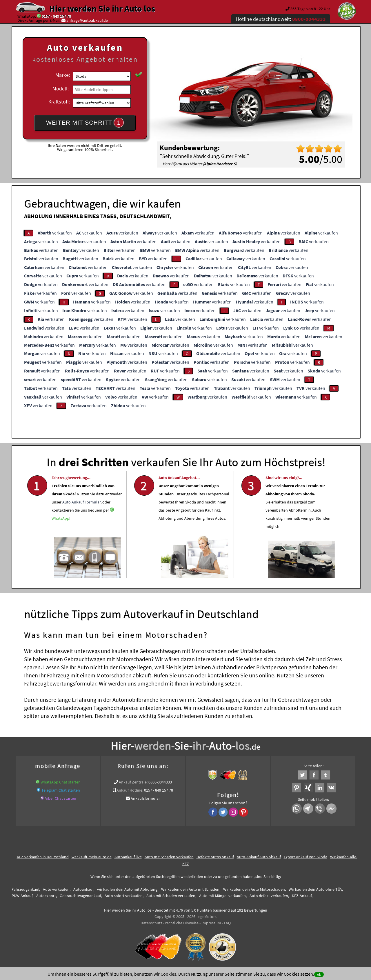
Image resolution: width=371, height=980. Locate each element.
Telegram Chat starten (61, 790)
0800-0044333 (160, 782)
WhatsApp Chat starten (61, 782)
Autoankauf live (128, 857)
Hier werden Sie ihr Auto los (102, 8)
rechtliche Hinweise (182, 923)
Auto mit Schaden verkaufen (169, 857)
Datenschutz (151, 923)
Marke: (63, 75)
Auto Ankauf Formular (81, 516)
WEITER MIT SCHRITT (85, 123)
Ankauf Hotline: (130, 790)
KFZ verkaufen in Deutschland (43, 857)
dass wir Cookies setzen (290, 974)
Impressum (211, 923)
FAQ (227, 923)
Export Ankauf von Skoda (305, 857)
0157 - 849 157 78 (56, 16)
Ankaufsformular (145, 798)
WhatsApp (60, 532)
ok (319, 974)
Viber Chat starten (61, 798)
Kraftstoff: (59, 102)
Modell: (61, 89)
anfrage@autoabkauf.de (87, 20)
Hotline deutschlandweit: (281, 19)
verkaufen (55, 233)
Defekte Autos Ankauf (215, 857)
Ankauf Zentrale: (133, 782)
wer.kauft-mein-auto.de (92, 857)
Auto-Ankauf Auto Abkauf (259, 857)
